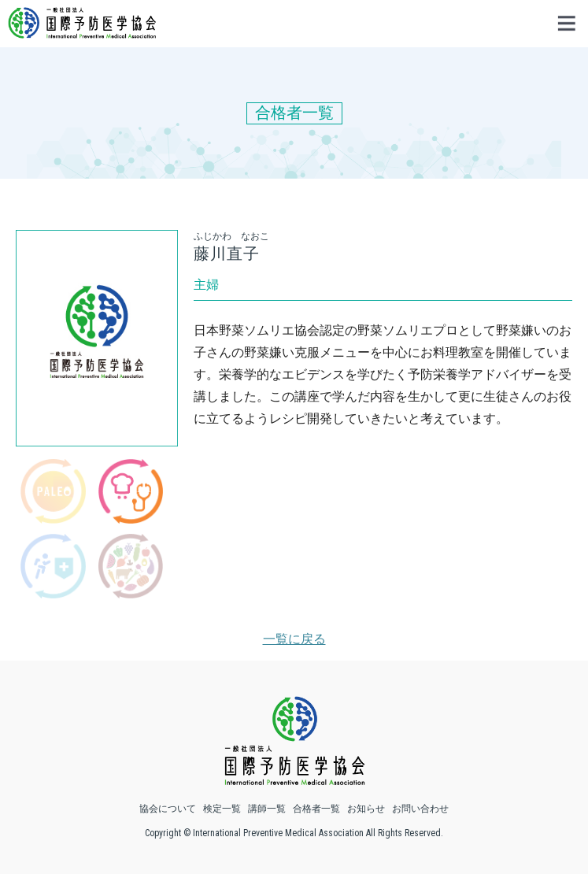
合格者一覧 (316, 809)
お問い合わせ (420, 809)
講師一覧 (267, 809)
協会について (168, 809)
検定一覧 (222, 809)
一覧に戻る (294, 639)
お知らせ (366, 809)
